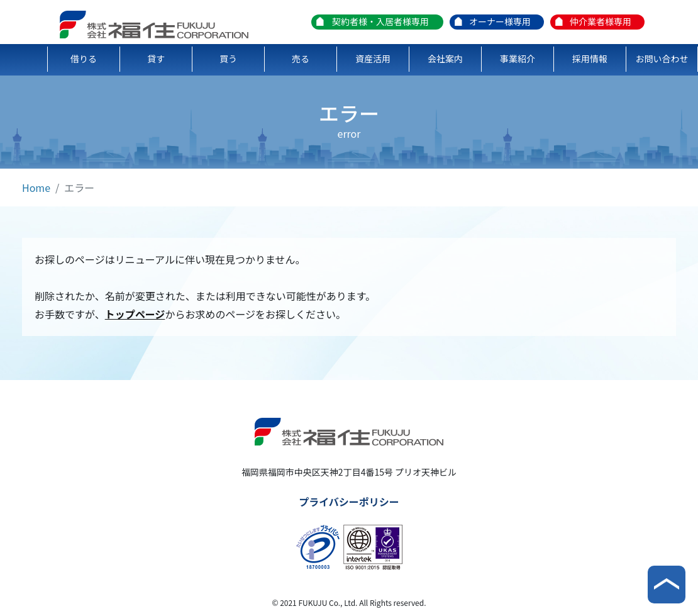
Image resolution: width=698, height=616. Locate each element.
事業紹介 (518, 59)
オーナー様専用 (500, 21)
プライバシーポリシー (349, 501)
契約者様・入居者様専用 (380, 21)
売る (301, 59)
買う (228, 59)
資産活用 (373, 59)
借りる (84, 59)
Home (36, 188)
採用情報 (590, 59)
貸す (156, 59)
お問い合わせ (662, 59)
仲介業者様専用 (601, 21)
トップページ (135, 314)
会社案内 (445, 59)
